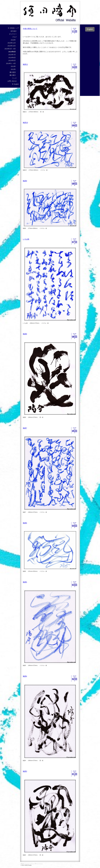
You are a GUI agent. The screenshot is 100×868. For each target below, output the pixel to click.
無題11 (25, 64)
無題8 (25, 334)
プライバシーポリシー (29, 864)
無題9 (25, 181)
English (90, 29)
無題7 (25, 428)
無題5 (25, 582)
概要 (22, 864)
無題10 (25, 123)
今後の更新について (30, 29)
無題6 (25, 523)
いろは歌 (26, 239)
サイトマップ (39, 864)
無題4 (25, 676)
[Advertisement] (90, 63)
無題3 (25, 771)
